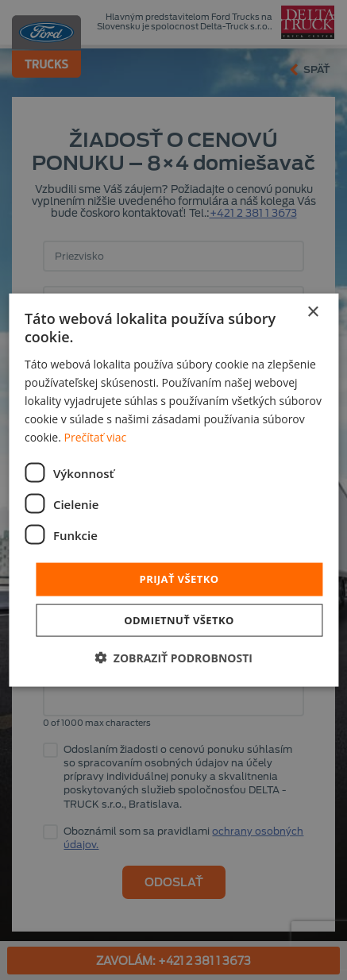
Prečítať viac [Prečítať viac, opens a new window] (96, 437)
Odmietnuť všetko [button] (179, 619)
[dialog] (173, 490)
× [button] (312, 313)
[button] (173, 657)
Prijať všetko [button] (179, 579)
